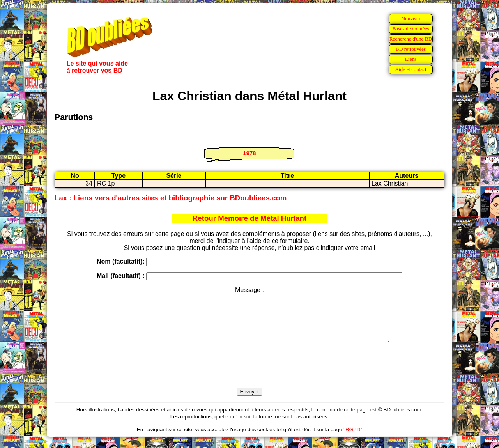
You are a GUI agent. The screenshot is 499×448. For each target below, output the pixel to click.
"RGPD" (353, 438)
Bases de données (411, 29)
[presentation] (249, 374)
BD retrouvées (411, 49)
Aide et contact (411, 69)
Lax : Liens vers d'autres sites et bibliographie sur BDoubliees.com (171, 198)
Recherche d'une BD (411, 39)
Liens (411, 59)
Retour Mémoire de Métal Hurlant (249, 218)
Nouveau (411, 19)
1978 (249, 153)
